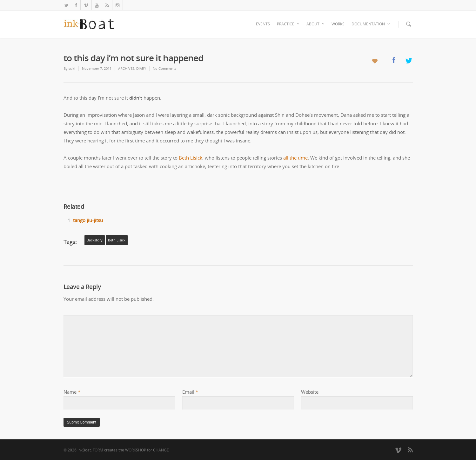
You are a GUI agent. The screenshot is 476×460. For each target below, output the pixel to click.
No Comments (164, 68)
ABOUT (316, 24)
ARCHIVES (126, 68)
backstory (95, 240)
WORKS (338, 24)
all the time (295, 158)
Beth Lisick (191, 158)
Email (190, 392)
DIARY (141, 68)
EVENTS (263, 24)
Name (72, 392)
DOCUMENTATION (371, 24)
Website (310, 392)
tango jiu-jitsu (88, 220)
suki (72, 68)
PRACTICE (288, 24)
